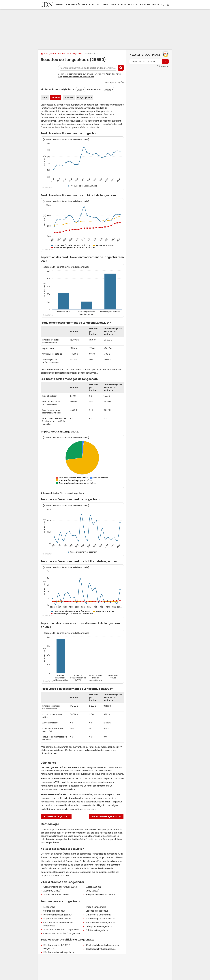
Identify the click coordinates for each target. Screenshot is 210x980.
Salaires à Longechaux (54, 911)
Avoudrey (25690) (52, 891)
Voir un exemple (163, 66)
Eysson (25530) (93, 887)
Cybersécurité (109, 5)
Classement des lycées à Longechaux (62, 933)
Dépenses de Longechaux (106, 816)
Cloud (135, 5)
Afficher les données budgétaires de (57, 89)
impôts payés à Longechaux (70, 493)
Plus (155, 4)
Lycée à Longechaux (96, 907)
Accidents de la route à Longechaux (61, 930)
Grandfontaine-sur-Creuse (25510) (61, 887)
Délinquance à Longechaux (99, 926)
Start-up (94, 5)
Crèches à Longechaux (97, 911)
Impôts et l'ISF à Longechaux (57, 919)
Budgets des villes (53, 54)
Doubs (66, 54)
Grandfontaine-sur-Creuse (81, 74)
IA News (59, 5)
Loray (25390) (92, 891)
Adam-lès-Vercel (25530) (56, 895)
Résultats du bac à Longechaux (59, 952)
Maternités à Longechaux (98, 915)
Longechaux (77, 54)
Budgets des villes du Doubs (100, 895)
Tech (67, 5)
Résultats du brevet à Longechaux (102, 945)
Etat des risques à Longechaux (100, 919)
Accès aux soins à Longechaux (100, 922)
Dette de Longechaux (56, 816)
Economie (145, 5)
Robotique (124, 5)
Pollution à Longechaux (97, 930)
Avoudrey (99, 74)
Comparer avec (94, 89)
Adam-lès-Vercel (114, 74)
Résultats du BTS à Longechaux (101, 949)
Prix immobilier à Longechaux (58, 915)
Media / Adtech (79, 5)
